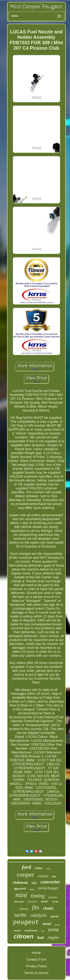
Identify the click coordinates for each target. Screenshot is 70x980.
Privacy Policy (36, 966)
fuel (41, 938)
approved (20, 888)
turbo (20, 915)
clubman (20, 882)
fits (36, 907)
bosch (57, 925)
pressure (33, 901)
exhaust (43, 876)
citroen (24, 936)
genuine (53, 897)
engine (53, 937)
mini (21, 895)
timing (38, 896)
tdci (34, 883)
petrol (54, 916)
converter (50, 882)
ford (26, 867)
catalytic (39, 915)
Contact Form (36, 959)
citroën (55, 902)
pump (54, 929)
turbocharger (48, 888)
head (47, 924)
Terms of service (36, 973)
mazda (17, 930)
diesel (32, 889)
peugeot (26, 922)
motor (45, 901)
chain (48, 908)
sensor (24, 909)
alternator (19, 902)
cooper (25, 875)
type (43, 931)
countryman (31, 930)
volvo (38, 868)
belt (54, 877)
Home (36, 953)
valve (48, 869)
